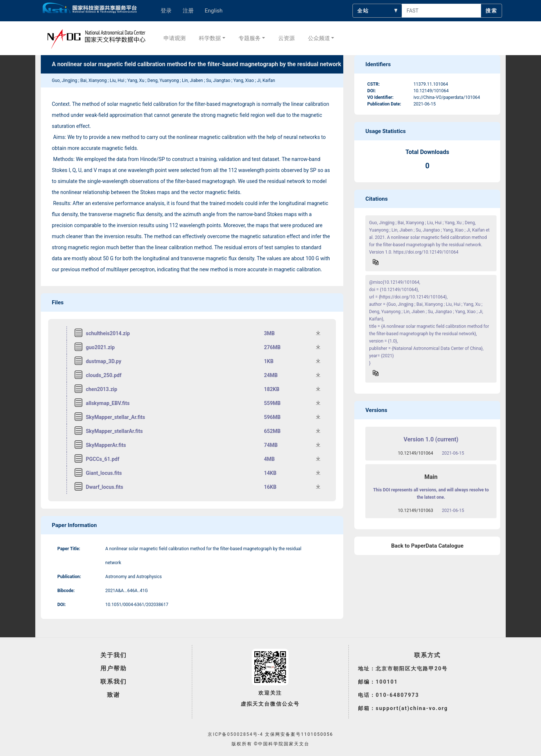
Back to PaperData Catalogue (427, 546)
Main (431, 477)
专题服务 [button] (250, 38)
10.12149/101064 (416, 453)
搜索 (491, 11)
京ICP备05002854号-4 (235, 734)
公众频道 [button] (319, 38)
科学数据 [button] (210, 38)
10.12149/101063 (416, 510)
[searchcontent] (441, 11)
